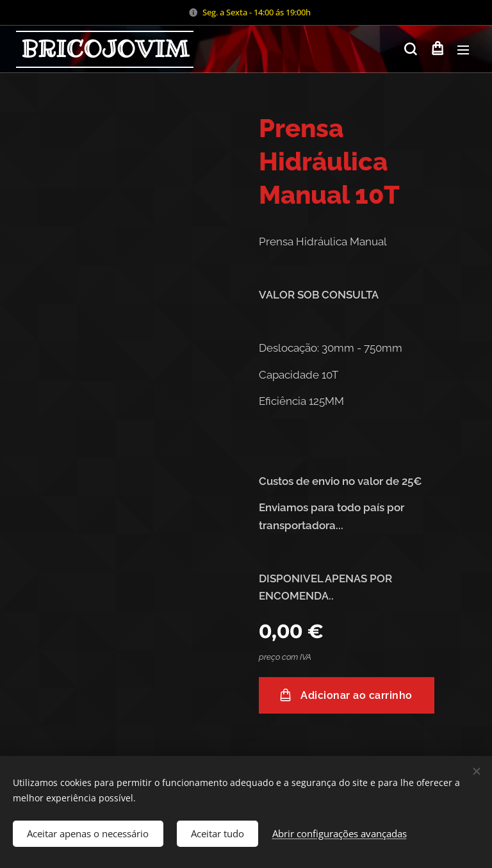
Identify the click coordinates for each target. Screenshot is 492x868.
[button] (410, 49)
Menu (463, 50)
